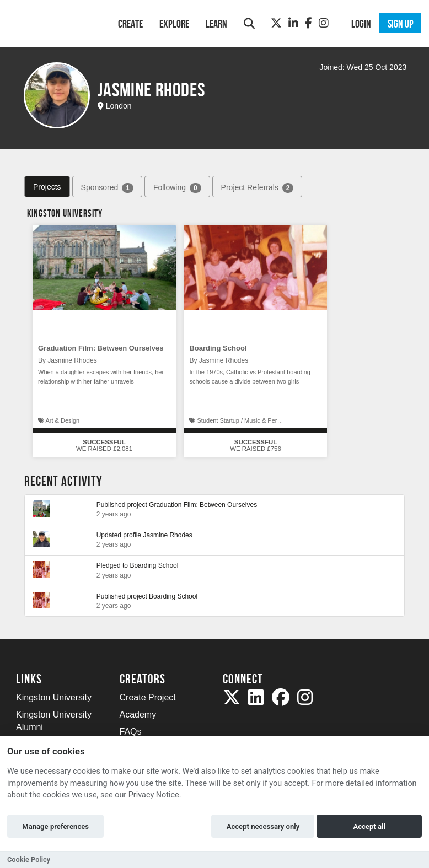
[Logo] (53, 22)
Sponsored (107, 188)
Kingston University (54, 697)
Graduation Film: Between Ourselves (101, 348)
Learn (216, 24)
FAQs (131, 732)
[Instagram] (324, 23)
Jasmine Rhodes (167, 535)
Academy (138, 715)
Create (130, 24)
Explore (174, 24)
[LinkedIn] (293, 23)
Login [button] (361, 24)
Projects (47, 187)
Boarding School (218, 348)
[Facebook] (309, 23)
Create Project (148, 697)
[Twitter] (276, 23)
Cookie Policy (29, 859)
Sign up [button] (401, 24)
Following (177, 188)
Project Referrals (258, 188)
